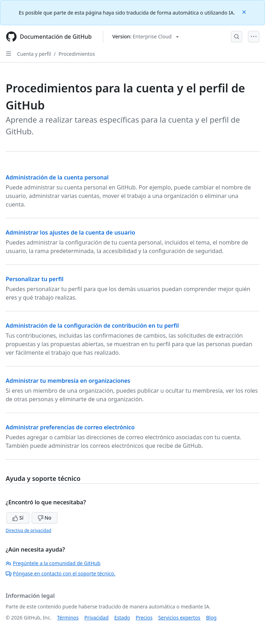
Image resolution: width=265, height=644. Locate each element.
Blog (211, 618)
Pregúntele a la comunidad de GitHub (53, 563)
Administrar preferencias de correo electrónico (70, 427)
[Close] (245, 12)
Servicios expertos (179, 618)
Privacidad (96, 618)
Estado (122, 618)
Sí (18, 518)
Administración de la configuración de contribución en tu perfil (92, 326)
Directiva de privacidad (28, 530)
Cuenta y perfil (34, 54)
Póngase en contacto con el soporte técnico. (60, 573)
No (45, 518)
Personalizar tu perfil (35, 279)
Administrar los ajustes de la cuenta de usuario (70, 232)
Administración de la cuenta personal (57, 177)
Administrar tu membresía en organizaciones (68, 381)
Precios (144, 618)
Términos (68, 618)
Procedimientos (77, 54)
